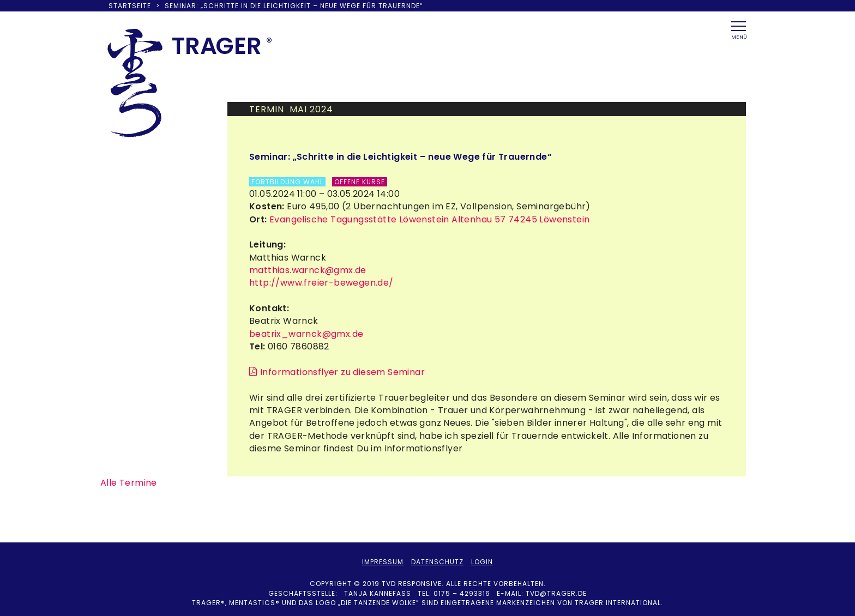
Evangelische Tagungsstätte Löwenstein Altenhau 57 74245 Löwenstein (429, 219)
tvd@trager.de (556, 593)
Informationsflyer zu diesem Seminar (342, 372)
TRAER (217, 46)
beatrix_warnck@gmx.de (306, 334)
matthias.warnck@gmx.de (308, 270)
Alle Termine (129, 483)
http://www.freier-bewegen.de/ (321, 283)
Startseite (130, 6)
